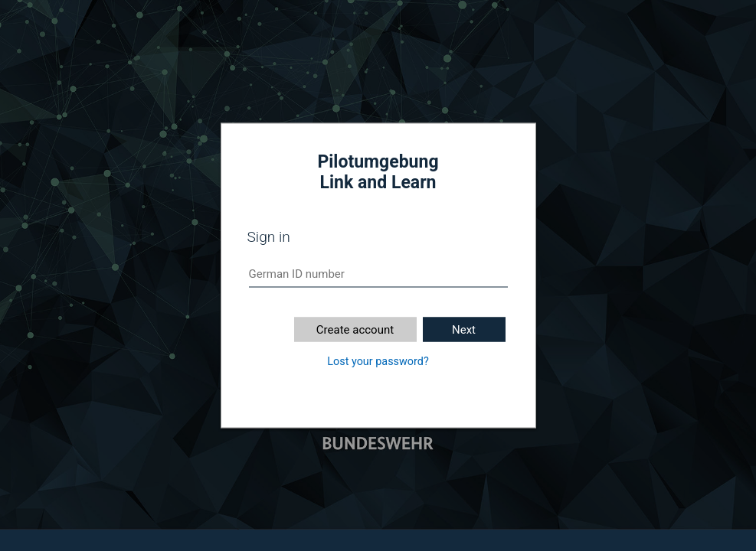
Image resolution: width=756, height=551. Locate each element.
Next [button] (464, 330)
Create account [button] (355, 330)
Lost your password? (378, 362)
